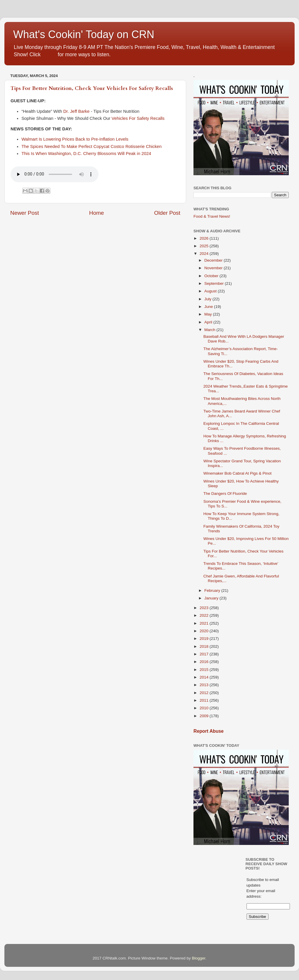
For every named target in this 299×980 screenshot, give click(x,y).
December (214, 260)
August (211, 291)
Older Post (167, 213)
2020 (205, 631)
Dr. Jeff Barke (77, 111)
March (210, 330)
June (209, 307)
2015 (205, 670)
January (212, 598)
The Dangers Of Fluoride (225, 494)
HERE (49, 54)
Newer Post (25, 213)
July (208, 299)
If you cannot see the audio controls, (55, 174)
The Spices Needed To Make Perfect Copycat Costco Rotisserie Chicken (91, 146)
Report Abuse (209, 731)
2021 (205, 623)
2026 (205, 238)
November (214, 268)
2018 (205, 646)
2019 (205, 639)
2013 (205, 685)
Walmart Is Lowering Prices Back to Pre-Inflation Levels (75, 139)
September (215, 283)
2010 (205, 708)
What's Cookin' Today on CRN (84, 34)
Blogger (198, 958)
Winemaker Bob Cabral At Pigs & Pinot (238, 473)
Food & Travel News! (212, 216)
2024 (205, 254)
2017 (205, 654)
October (212, 276)
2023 (205, 608)
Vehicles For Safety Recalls (138, 118)
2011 (205, 700)
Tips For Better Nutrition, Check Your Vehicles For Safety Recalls (92, 88)
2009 (205, 716)
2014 (205, 677)
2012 (205, 693)
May (209, 314)
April (209, 322)
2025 (205, 246)
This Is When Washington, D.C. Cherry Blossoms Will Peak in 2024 (86, 154)
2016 (205, 662)
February (213, 590)
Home (96, 213)
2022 (205, 615)
